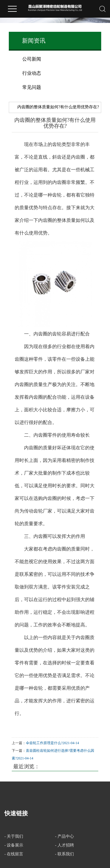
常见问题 (32, 87)
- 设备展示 (14, 845)
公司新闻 (32, 59)
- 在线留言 (14, 854)
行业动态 (32, 73)
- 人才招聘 (65, 845)
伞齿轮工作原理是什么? (44, 743)
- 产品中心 (65, 836)
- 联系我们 (65, 854)
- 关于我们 (14, 836)
